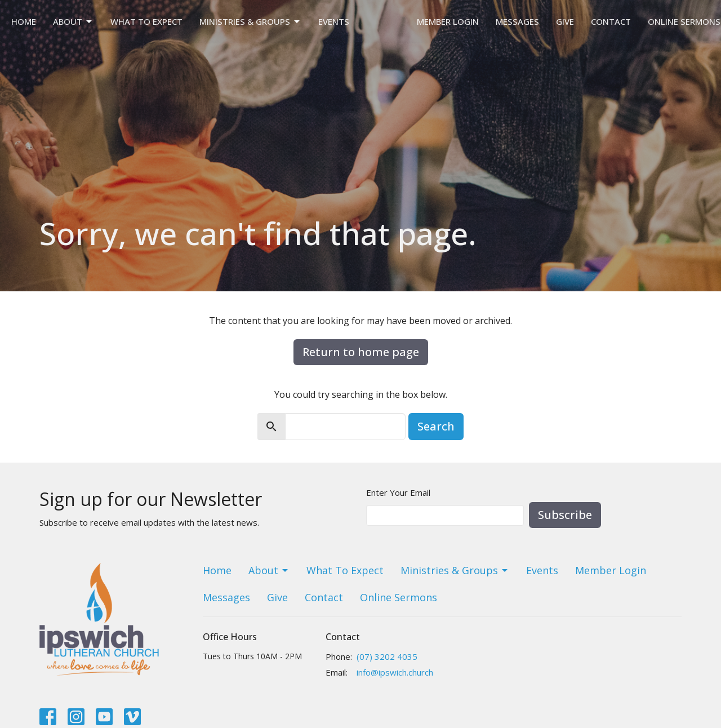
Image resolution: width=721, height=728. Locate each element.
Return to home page (361, 352)
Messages (517, 21)
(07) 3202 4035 (387, 656)
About (73, 22)
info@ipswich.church (395, 672)
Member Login (448, 21)
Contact (611, 21)
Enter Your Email (398, 492)
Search (436, 426)
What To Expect (146, 21)
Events (334, 21)
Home (24, 21)
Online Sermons (684, 21)
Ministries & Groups (250, 22)
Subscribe (565, 515)
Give (565, 21)
